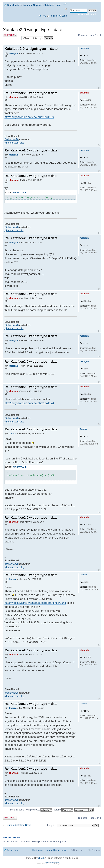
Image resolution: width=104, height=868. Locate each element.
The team (37, 850)
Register (54, 16)
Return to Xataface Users (18, 825)
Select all (20, 192)
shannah (13, 97)
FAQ (44, 16)
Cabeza (13, 434)
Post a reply (10, 35)
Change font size (65, 4)
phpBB (41, 858)
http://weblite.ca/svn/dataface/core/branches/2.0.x (35, 603)
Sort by (63, 810)
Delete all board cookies (56, 850)
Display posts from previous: (31, 810)
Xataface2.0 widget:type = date (33, 30)
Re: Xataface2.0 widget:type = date (31, 93)
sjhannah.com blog (14, 143)
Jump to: (51, 825)
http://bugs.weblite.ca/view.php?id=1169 (29, 117)
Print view (66, 9)
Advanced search (87, 14)
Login (64, 16)
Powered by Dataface (52, 862)
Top (99, 88)
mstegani (14, 53)
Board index (14, 5)
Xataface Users (53, 5)
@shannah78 (12, 139)
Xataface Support (33, 5)
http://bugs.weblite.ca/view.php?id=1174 (29, 403)
